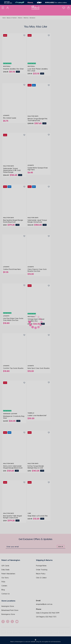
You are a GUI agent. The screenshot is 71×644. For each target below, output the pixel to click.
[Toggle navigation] (3, 8)
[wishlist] (64, 7)
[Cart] (68, 8)
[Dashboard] (8, 8)
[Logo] (35, 8)
